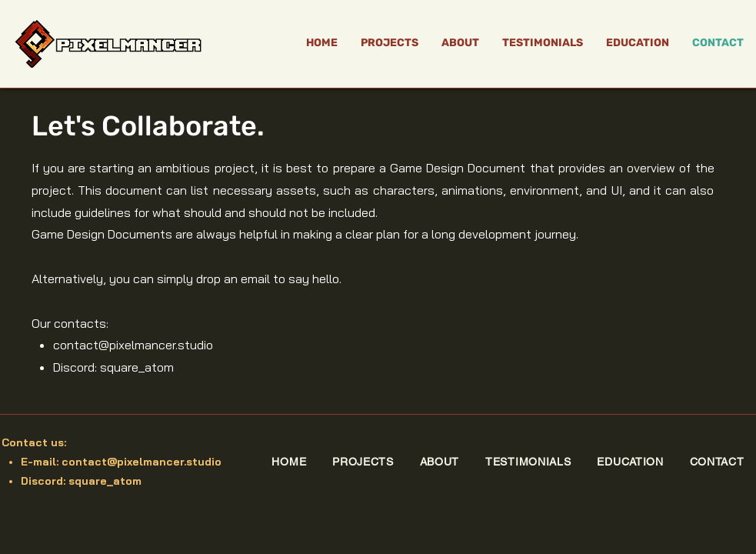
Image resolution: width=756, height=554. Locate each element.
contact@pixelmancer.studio (133, 345)
